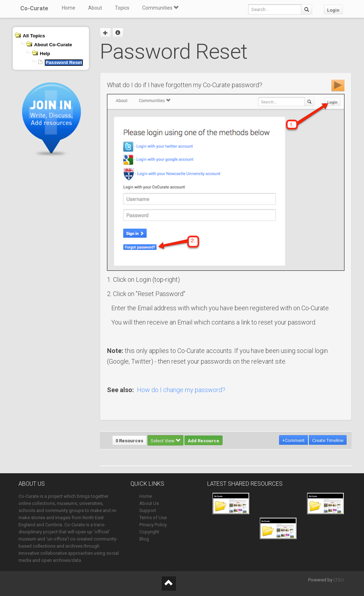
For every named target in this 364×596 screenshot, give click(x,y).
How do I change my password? (181, 390)
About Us (149, 503)
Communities (160, 8)
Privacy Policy (153, 525)
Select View (165, 441)
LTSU (339, 580)
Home (69, 8)
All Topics (34, 36)
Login (333, 10)
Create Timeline (328, 440)
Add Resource (204, 441)
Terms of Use (153, 518)
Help (45, 54)
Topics (122, 8)
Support (148, 510)
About (95, 8)
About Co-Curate (53, 45)
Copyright (149, 532)
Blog (144, 539)
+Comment (293, 440)
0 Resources (129, 441)
